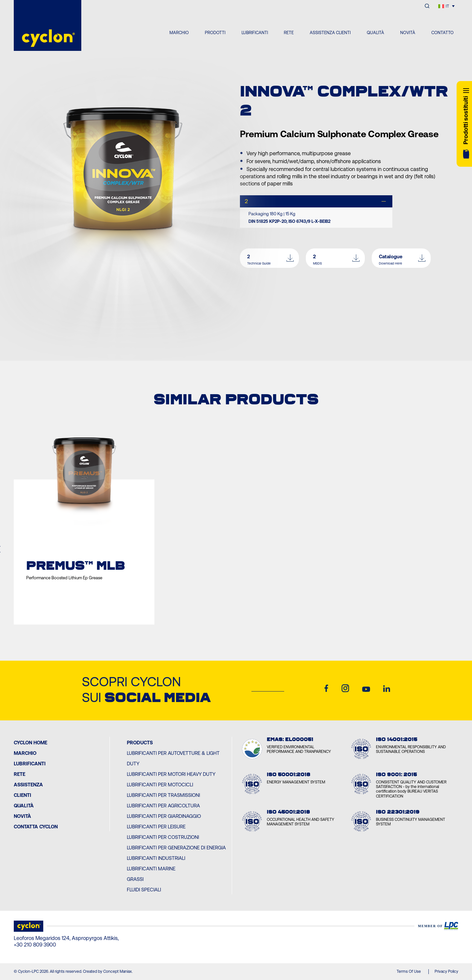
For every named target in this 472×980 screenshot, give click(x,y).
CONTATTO (442, 33)
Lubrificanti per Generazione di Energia (176, 848)
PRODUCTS (140, 743)
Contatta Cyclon (36, 827)
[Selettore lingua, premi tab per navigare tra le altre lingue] (446, 6)
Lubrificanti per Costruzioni (163, 837)
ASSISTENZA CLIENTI (330, 33)
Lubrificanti (30, 764)
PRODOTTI (215, 33)
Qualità (24, 806)
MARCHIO (179, 33)
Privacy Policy (446, 971)
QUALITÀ (375, 33)
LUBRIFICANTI (255, 33)
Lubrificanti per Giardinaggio (164, 816)
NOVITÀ (408, 33)
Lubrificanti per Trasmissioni (163, 795)
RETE (289, 33)
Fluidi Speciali (144, 890)
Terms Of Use (409, 971)
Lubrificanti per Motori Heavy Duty (171, 774)
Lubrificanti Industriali (156, 858)
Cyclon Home (30, 743)
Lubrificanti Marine (151, 869)
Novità (22, 816)
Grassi (135, 879)
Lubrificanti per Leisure (156, 827)
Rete (20, 774)
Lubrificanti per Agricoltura (163, 806)
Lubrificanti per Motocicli (160, 785)
